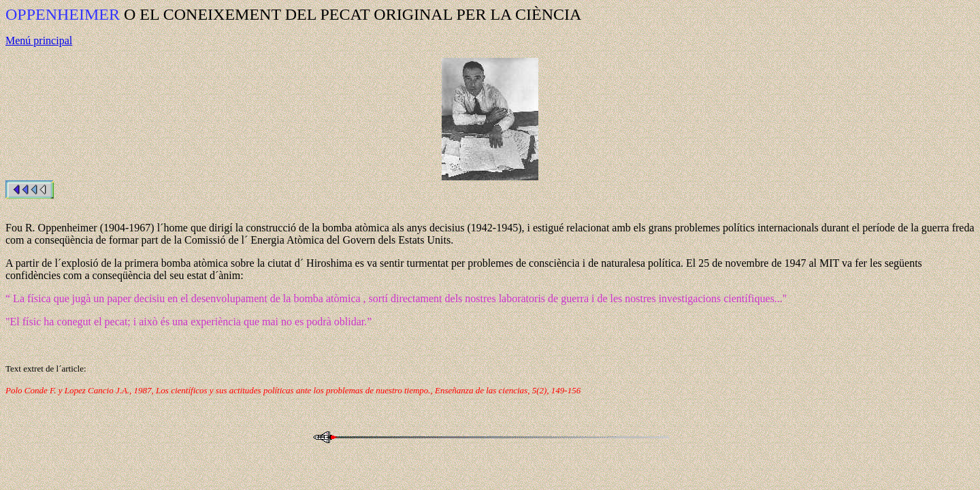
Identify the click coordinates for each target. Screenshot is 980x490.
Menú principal (39, 40)
